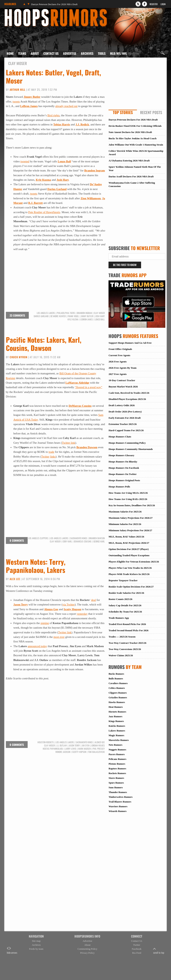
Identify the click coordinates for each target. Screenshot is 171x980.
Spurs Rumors (116, 783)
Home (10, 53)
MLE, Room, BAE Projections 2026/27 (129, 543)
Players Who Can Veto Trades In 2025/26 (130, 568)
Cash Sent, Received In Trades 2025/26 (129, 393)
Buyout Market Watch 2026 (123, 387)
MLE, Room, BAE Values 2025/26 (126, 537)
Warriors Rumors (118, 806)
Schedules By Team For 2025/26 (125, 612)
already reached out (66, 106)
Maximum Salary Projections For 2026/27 (130, 518)
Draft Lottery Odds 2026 (122, 405)
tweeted (25, 161)
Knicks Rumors (117, 726)
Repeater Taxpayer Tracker (123, 580)
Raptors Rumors (117, 768)
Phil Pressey (99, 749)
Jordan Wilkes (98, 745)
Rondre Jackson (63, 752)
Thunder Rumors (118, 792)
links (53, 457)
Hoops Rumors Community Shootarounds (131, 449)
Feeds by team (36, 949)
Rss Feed (137, 953)
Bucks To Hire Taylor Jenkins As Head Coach (132, 138)
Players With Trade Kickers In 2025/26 (129, 574)
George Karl (99, 541)
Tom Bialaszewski (96, 752)
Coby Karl (67, 541)
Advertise (70, 53)
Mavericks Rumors (119, 740)
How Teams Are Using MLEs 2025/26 (128, 493)
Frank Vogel (73, 316)
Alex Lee (15, 579)
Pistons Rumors (117, 764)
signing (45, 623)
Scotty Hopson (72, 609)
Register (154, 4)
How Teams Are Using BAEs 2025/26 (128, 499)
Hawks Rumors (117, 702)
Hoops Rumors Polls (119, 487)
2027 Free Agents (118, 374)
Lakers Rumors (117, 731)
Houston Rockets (46, 742)
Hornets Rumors (117, 712)
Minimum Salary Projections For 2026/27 (130, 530)
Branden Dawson (87, 447)
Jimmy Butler (32, 97)
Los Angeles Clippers (38, 538)
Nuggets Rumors (117, 750)
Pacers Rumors (117, 754)
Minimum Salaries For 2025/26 (125, 524)
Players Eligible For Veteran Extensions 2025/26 (134, 562)
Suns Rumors (116, 787)
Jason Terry (21, 605)
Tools (102, 53)
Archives (87, 53)
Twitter (45, 457)
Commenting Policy (87, 949)
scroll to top (159, 951)
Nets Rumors (115, 745)
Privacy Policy (87, 953)
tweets (16, 102)
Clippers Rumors (118, 693)
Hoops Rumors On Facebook (124, 468)
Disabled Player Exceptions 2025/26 (127, 399)
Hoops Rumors (14, 10)
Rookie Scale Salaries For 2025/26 (126, 593)
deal (93, 600)
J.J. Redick (82, 124)
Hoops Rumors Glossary (121, 455)
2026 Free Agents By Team (122, 368)
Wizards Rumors (118, 811)
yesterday (82, 614)
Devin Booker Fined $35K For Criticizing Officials (135, 126)
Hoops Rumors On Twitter (123, 474)
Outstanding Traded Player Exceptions (129, 555)
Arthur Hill (18, 90)
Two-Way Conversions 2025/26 (125, 649)
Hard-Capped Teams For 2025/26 (126, 430)
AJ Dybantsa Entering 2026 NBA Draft (129, 161)
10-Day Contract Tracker (122, 380)
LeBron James (29, 106)
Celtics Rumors (117, 688)
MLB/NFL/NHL (119, 53)
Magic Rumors (116, 735)
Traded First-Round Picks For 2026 (127, 624)
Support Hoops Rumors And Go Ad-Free (130, 343)
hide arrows (12, 951)
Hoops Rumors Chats (120, 437)
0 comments (17, 540)
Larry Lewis (71, 749)
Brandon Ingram (95, 171)
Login (163, 4)
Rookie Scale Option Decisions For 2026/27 (131, 587)
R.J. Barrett (36, 203)
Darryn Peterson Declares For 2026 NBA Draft (54, 4)
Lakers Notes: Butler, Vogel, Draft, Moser (53, 76)
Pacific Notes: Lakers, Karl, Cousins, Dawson (44, 344)
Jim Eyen (86, 745)
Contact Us (51, 53)
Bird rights (53, 115)
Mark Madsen (84, 749)
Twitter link (69, 443)
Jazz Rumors (115, 716)
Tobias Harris (62, 124)
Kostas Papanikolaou (53, 749)
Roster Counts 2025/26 (120, 599)
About (35, 53)
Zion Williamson (91, 198)
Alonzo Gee (51, 609)
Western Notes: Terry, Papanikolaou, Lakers (36, 566)
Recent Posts (151, 112)
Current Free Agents (119, 355)
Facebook (137, 949)
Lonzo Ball (64, 161)
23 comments (17, 315)
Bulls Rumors (116, 678)
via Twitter (69, 605)
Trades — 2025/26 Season (122, 637)
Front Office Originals (120, 349)
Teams (22, 53)
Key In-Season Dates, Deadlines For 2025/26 (132, 505)
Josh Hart (63, 180)
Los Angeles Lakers (46, 313)
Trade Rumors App (119, 618)
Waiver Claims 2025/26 (121, 655)
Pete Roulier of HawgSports (44, 212)
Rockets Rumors (117, 773)
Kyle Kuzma (43, 180)
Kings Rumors (116, 721)
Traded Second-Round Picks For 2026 (128, 630)
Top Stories (123, 112)
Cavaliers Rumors (118, 683)
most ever (59, 637)
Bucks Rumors (116, 674)
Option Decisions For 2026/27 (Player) (128, 549)
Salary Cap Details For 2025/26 (125, 605)
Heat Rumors (116, 707)
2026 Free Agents (118, 362)
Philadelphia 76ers (66, 313)
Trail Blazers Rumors (120, 802)
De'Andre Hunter (58, 316)
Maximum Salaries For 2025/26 (125, 512)
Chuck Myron (19, 357)
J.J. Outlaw (62, 745)
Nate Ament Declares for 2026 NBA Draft (130, 132)
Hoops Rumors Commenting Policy (127, 443)
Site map (36, 941)
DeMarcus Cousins (80, 406)
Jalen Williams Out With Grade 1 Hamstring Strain (136, 145)
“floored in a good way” (89, 387)
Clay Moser (99, 313)
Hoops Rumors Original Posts (124, 480)
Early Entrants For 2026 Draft (125, 418)
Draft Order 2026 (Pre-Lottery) (125, 412)
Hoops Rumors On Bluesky (123, 462)
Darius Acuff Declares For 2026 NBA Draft (131, 176)
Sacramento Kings (79, 538)
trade (51, 452)
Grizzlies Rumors (118, 697)
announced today (37, 646)
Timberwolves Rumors (121, 797)
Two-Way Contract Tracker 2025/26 (127, 643)
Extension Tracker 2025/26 (123, 424)
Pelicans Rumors (117, 759)
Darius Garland (41, 316)
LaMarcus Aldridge (77, 383)
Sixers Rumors (116, 778)
